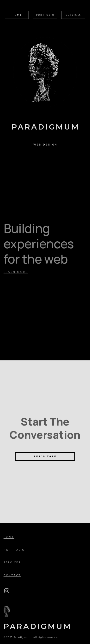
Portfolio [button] (45, 15)
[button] (7, 591)
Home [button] (17, 15)
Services (12, 562)
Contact (12, 575)
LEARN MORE (16, 271)
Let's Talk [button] (45, 456)
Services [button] (74, 15)
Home (9, 537)
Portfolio (14, 550)
